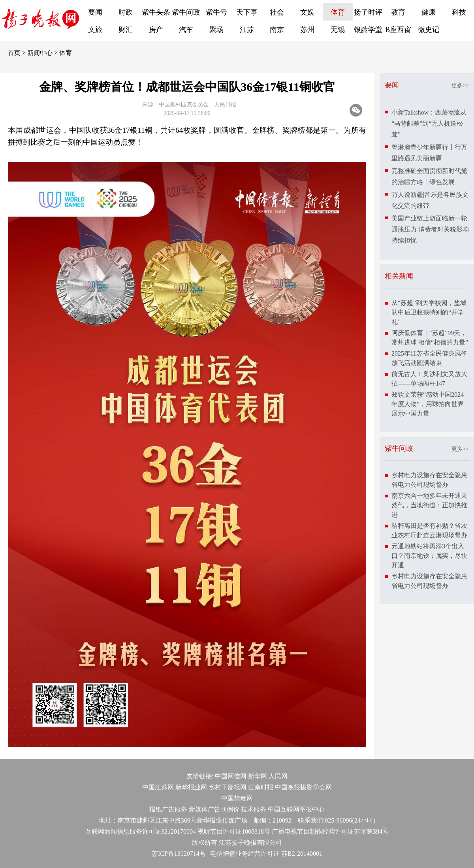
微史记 (429, 30)
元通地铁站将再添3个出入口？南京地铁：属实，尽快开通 (429, 556)
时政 (126, 12)
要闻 (95, 12)
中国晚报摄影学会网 (303, 787)
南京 (277, 30)
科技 (459, 12)
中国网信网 (231, 776)
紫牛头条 (156, 12)
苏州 (307, 30)
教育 (398, 12)
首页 (14, 53)
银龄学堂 (368, 30)
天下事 (247, 12)
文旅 (95, 30)
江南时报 (261, 787)
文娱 (307, 12)
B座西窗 (398, 30)
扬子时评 (368, 12)
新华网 (258, 776)
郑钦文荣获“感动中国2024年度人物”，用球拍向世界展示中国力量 (428, 404)
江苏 (247, 30)
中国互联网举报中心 (296, 809)
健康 (429, 12)
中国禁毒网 (237, 798)
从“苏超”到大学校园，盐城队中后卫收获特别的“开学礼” (429, 312)
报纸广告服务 (168, 809)
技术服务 (254, 809)
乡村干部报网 (228, 787)
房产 (156, 30)
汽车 (186, 30)
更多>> (460, 86)
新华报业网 (191, 787)
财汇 (126, 30)
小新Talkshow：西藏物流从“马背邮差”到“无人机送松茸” (429, 123)
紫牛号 (216, 12)
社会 (277, 12)
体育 (338, 12)
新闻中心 (40, 53)
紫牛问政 (186, 12)
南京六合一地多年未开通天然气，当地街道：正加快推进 (429, 505)
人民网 (278, 776)
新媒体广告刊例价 (214, 809)
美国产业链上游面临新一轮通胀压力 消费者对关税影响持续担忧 (430, 229)
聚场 (216, 30)
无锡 (338, 30)
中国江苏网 (158, 787)
